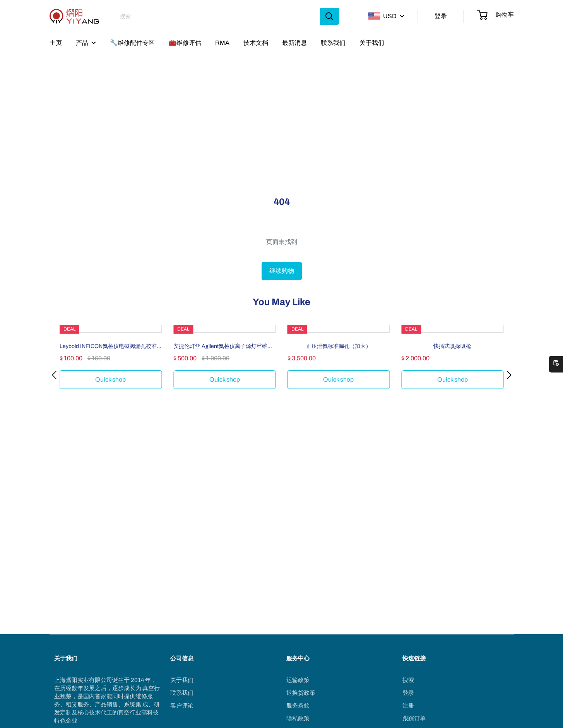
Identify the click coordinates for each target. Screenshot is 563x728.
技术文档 (256, 43)
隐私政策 (298, 718)
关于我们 (372, 43)
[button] (54, 375)
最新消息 (294, 43)
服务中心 (298, 658)
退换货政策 (301, 693)
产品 (82, 43)
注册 (408, 706)
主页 (56, 43)
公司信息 (182, 658)
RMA (222, 43)
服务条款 (298, 706)
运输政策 (298, 680)
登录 (441, 16)
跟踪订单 (414, 718)
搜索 (408, 680)
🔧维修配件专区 (132, 43)
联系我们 (333, 43)
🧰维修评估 (185, 43)
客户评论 (182, 706)
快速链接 (414, 658)
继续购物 (282, 271)
